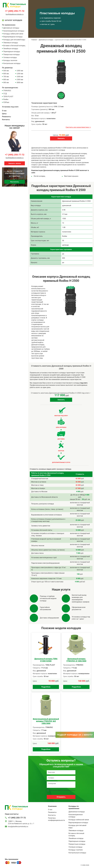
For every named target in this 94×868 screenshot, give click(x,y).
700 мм (6, 77)
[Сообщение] (61, 785)
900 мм (6, 83)
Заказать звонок (15, 163)
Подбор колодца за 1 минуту (75, 735)
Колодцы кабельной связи (13, 34)
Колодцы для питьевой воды (14, 40)
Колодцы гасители (10, 60)
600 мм (6, 74)
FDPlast (6, 102)
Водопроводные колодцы (13, 37)
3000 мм (20, 83)
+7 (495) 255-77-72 (15, 11)
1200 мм (20, 74)
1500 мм (20, 77)
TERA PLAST (8, 97)
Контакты (6, 120)
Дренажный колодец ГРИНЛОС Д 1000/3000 (76, 660)
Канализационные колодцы (14, 31)
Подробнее (46, 687)
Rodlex (6, 99)
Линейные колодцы (11, 49)
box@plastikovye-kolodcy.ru (15, 14)
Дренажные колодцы (11, 28)
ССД (5, 94)
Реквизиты (6, 117)
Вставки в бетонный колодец (14, 46)
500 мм (6, 71)
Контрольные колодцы (12, 63)
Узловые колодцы (10, 57)
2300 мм (20, 80)
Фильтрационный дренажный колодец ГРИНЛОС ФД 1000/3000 (46, 721)
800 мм (6, 80)
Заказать (61, 138)
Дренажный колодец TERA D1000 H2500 (46, 660)
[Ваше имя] (61, 772)
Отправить (61, 797)
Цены (4, 114)
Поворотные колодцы (12, 54)
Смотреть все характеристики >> (78, 127)
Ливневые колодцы (11, 43)
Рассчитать (15, 182)
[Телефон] (61, 778)
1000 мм (20, 71)
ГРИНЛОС (7, 91)
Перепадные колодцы (12, 52)
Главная (34, 40)
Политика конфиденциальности (56, 819)
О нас (4, 111)
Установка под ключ (10, 107)
